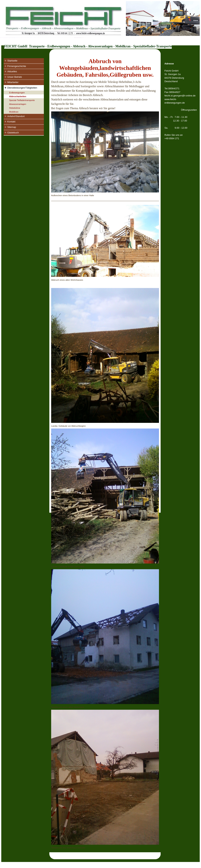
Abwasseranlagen (18, 104)
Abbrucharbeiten (18, 96)
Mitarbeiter (13, 82)
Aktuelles (12, 71)
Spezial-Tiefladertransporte (22, 100)
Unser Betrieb (15, 77)
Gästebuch (13, 133)
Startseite (12, 61)
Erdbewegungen (17, 92)
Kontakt (11, 122)
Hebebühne (15, 108)
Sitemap (12, 127)
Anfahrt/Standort (16, 116)
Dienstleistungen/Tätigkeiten (22, 88)
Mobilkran (14, 112)
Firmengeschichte (17, 66)
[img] (100, 23)
